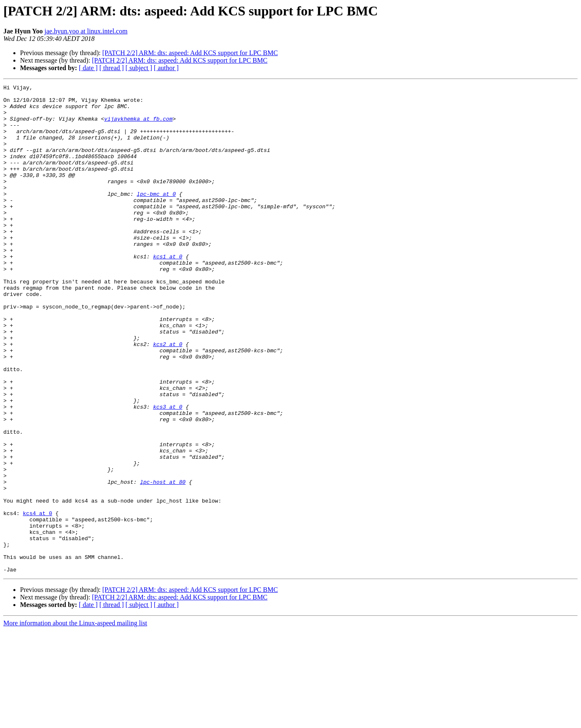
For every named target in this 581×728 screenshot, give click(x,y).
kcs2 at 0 (168, 397)
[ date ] (88, 68)
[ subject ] (139, 68)
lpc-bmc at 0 (156, 216)
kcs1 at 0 (168, 291)
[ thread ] (112, 68)
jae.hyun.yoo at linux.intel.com (86, 31)
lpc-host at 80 (163, 562)
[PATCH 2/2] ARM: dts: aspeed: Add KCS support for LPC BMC (190, 53)
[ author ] (166, 68)
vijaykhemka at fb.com (138, 126)
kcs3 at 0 (168, 472)
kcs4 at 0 (38, 599)
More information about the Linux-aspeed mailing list (75, 721)
